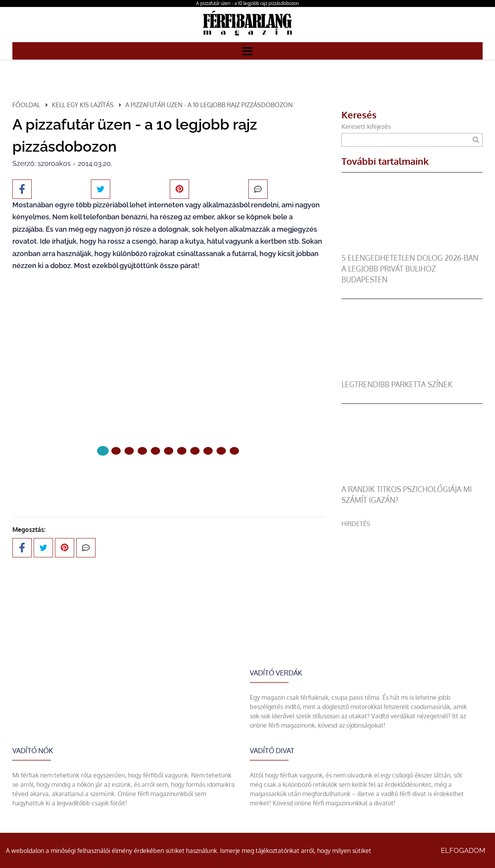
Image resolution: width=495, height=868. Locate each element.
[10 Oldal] (234, 451)
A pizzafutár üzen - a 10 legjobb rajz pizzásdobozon (247, 3)
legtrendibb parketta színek (397, 384)
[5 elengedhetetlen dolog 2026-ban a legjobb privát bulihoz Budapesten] (412, 248)
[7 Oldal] (195, 451)
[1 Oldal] (116, 451)
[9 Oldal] (221, 451)
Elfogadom (463, 850)
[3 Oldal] (142, 451)
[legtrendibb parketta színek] (412, 374)
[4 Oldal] (155, 451)
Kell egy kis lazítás (83, 105)
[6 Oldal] (182, 451)
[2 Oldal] (129, 451)
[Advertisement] (412, 583)
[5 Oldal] (169, 451)
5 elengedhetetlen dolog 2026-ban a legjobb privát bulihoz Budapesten (410, 269)
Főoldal (26, 105)
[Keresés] (476, 140)
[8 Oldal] (208, 451)
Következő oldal (169, 477)
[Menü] (247, 51)
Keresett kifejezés (366, 126)
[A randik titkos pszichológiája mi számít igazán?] (412, 479)
